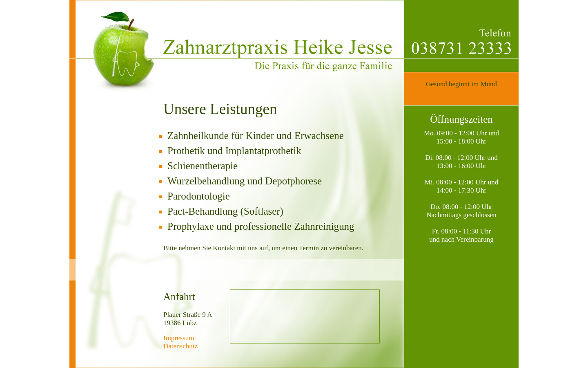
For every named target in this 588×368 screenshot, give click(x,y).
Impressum (179, 338)
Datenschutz (180, 346)
